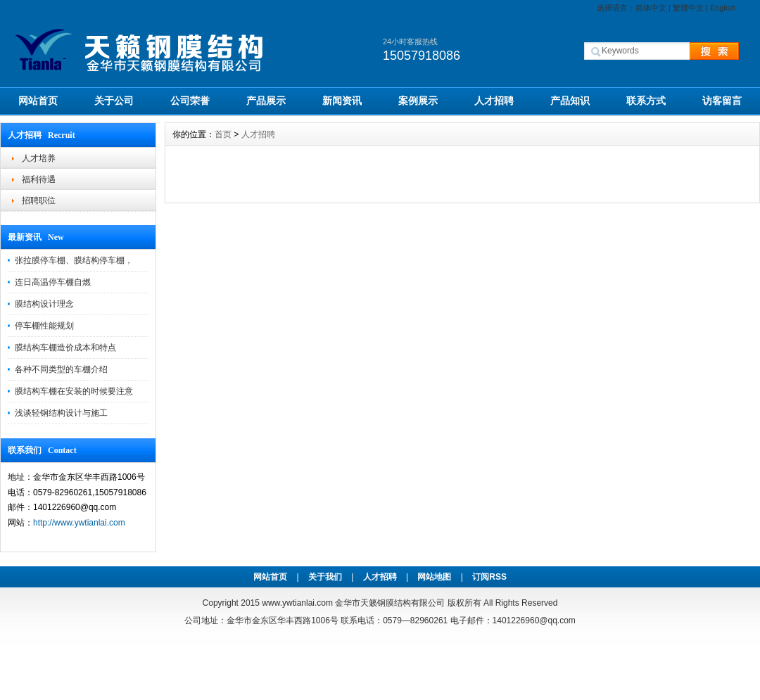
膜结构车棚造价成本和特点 (65, 348)
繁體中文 (688, 8)
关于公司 (114, 101)
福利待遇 (39, 179)
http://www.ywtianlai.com (79, 523)
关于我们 (325, 577)
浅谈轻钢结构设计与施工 (61, 413)
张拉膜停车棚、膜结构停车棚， (74, 260)
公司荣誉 (190, 101)
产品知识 (570, 101)
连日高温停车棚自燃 (53, 282)
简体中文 (651, 8)
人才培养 (39, 158)
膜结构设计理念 (44, 304)
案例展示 (418, 101)
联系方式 (646, 101)
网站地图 (434, 577)
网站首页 (38, 101)
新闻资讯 (342, 101)
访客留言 (722, 101)
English (723, 8)
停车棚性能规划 (44, 326)
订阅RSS (489, 577)
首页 (223, 134)
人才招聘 (494, 101)
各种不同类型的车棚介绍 (61, 369)
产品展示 (266, 101)
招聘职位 (39, 201)
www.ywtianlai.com (297, 603)
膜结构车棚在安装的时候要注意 (74, 391)
